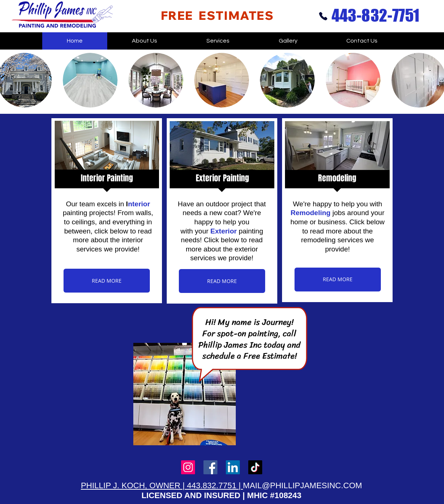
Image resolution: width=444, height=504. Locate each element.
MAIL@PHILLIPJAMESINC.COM (303, 485)
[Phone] (323, 16)
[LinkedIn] (233, 467)
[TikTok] (255, 467)
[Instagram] (188, 467)
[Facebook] (210, 467)
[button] (90, 80)
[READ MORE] (107, 281)
